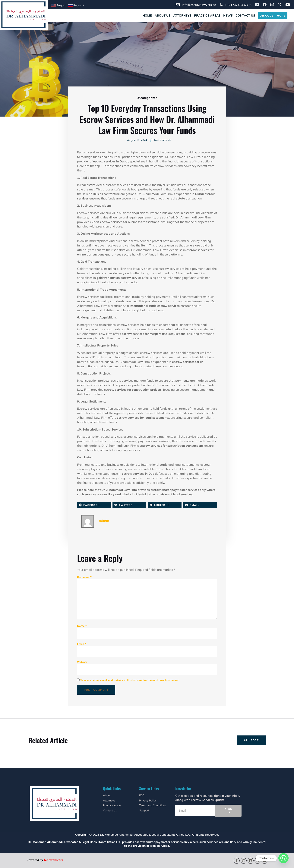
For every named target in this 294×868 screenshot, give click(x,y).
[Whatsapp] (283, 858)
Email (82, 644)
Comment (84, 577)
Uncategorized (147, 98)
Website (82, 662)
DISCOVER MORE (273, 16)
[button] (94, 505)
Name (82, 626)
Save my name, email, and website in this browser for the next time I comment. (130, 680)
